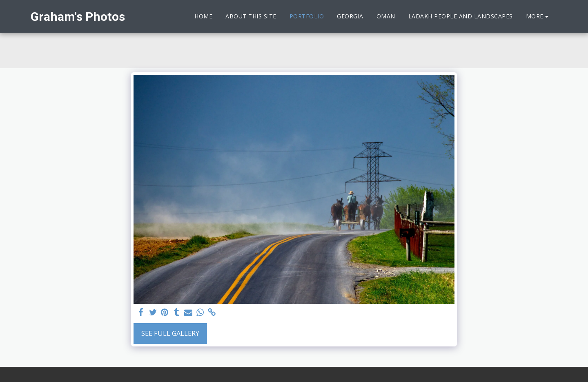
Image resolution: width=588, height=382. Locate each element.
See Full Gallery (170, 333)
